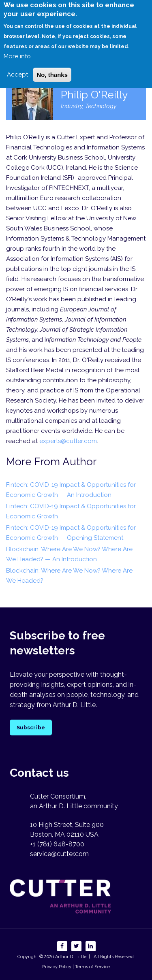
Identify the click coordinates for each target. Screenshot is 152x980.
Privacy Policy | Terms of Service (76, 967)
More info (17, 49)
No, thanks (52, 68)
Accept (17, 68)
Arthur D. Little (70, 957)
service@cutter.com (59, 854)
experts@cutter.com (68, 441)
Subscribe (31, 728)
